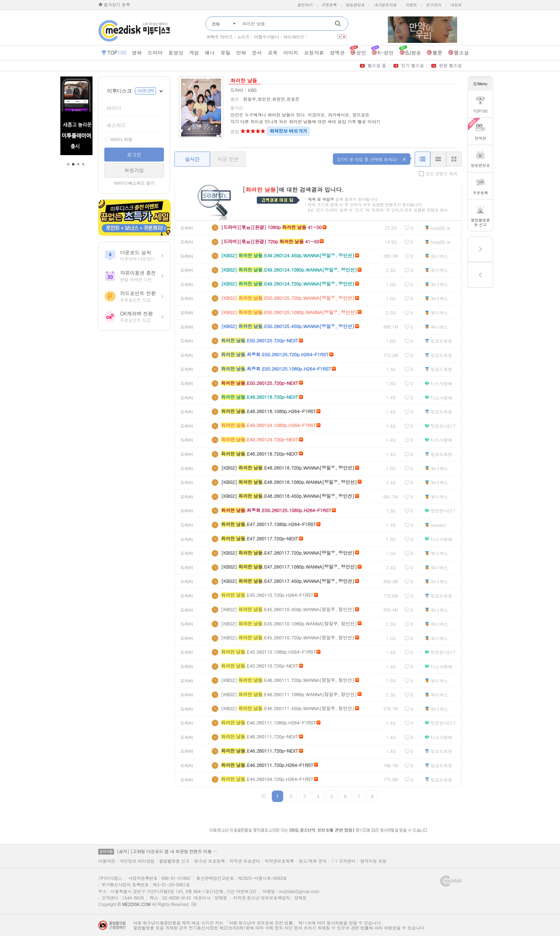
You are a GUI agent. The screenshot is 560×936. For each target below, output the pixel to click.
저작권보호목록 (279, 861)
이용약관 (107, 861)
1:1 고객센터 (343, 861)
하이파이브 (294, 37)
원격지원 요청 (373, 861)
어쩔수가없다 (266, 37)
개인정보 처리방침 (137, 861)
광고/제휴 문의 (313, 861)
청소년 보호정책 (210, 861)
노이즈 (243, 37)
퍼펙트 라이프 (220, 37)
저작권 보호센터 (245, 861)
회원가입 (134, 170)
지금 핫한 (228, 159)
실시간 (192, 159)
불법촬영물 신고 (174, 861)
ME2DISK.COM (136, 904)
